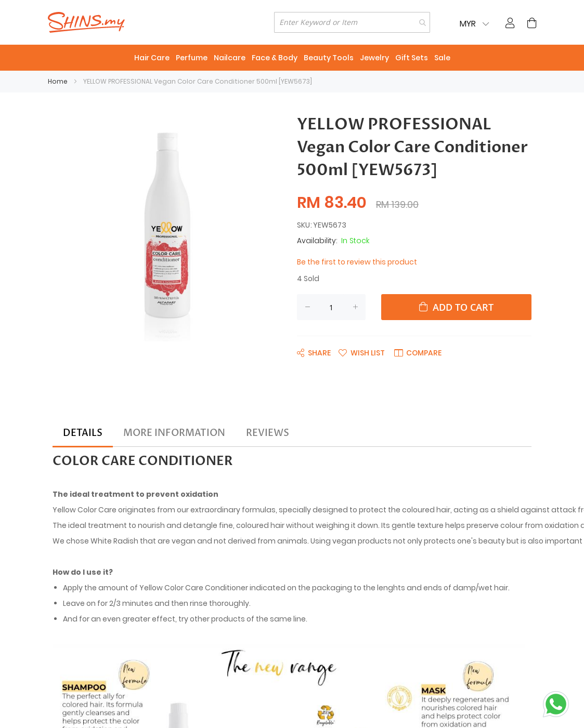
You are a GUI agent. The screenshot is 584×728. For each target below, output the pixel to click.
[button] (362, 352)
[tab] (83, 433)
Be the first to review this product (357, 262)
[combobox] (352, 22)
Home (58, 81)
